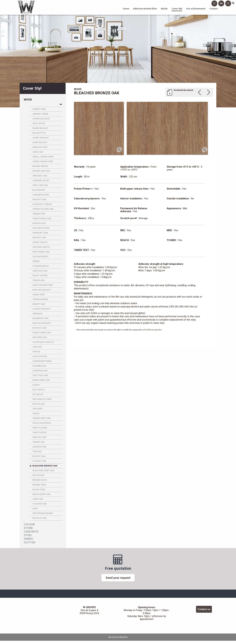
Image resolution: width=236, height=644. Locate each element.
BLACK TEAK (39, 489)
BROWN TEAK (39, 485)
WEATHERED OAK (41, 252)
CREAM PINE (39, 214)
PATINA (36, 352)
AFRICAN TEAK (40, 147)
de (228, 3)
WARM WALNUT (40, 128)
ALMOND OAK (39, 447)
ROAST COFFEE (40, 276)
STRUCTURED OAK (42, 333)
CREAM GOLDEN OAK (43, 209)
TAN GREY (38, 409)
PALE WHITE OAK (41, 228)
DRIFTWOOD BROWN (43, 513)
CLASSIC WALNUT (42, 309)
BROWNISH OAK (40, 318)
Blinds (164, 9)
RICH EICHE (38, 475)
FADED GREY (39, 295)
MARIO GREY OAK (41, 380)
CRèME (36, 261)
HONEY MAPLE (40, 242)
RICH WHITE (39, 390)
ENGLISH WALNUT (42, 290)
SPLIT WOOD (39, 123)
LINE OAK (37, 347)
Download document (183, 90)
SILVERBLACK (39, 366)
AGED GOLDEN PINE (43, 285)
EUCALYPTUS (39, 133)
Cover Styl (177, 9)
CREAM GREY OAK (41, 418)
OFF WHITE (38, 394)
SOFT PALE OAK (40, 375)
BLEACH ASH (39, 223)
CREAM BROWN (40, 299)
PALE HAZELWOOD (42, 423)
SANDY (36, 413)
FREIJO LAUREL (40, 428)
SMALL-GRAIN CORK (43, 157)
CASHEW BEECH (41, 266)
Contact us (204, 609)
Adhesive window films (145, 9)
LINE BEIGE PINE (41, 195)
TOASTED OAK (40, 504)
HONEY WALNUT (41, 138)
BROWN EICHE (40, 480)
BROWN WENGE (40, 166)
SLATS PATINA (40, 356)
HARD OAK (38, 499)
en (221, 3)
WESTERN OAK (40, 337)
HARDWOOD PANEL (42, 361)
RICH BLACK (39, 404)
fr (214, 3)
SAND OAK (38, 152)
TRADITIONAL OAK (42, 218)
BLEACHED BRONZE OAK (45, 466)
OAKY (35, 508)
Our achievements (196, 9)
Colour (29, 524)
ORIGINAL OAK (40, 176)
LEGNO (36, 385)
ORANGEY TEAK (40, 233)
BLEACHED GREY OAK (43, 470)
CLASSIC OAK (39, 461)
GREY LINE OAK (40, 185)
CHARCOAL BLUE (41, 119)
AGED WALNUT (40, 142)
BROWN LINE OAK (41, 171)
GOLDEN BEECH (40, 257)
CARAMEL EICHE (41, 180)
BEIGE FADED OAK (41, 494)
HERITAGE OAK (40, 271)
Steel (28, 535)
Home (126, 9)
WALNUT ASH (39, 237)
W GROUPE (26, 7)
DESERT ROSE (39, 109)
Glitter (29, 542)
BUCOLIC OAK (39, 328)
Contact (214, 9)
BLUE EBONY (39, 190)
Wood (28, 100)
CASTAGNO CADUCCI (43, 342)
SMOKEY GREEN (40, 114)
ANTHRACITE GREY (42, 399)
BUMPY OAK (39, 304)
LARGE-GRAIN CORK (43, 161)
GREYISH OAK (39, 437)
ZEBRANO (37, 314)
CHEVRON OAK (40, 371)
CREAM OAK (39, 442)
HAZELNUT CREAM (42, 204)
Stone (28, 528)
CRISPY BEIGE (39, 432)
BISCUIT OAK (39, 456)
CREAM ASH (39, 280)
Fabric (29, 539)
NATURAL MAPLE (41, 247)
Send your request (118, 578)
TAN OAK (37, 451)
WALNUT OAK (39, 199)
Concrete (31, 532)
